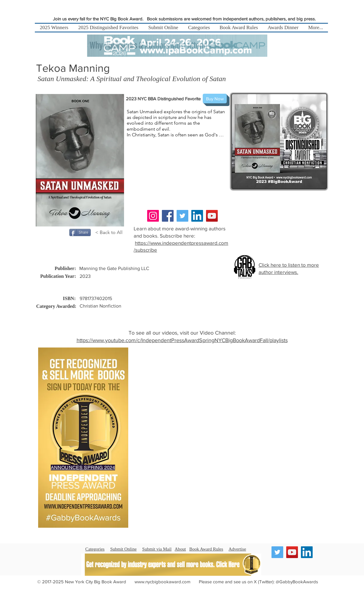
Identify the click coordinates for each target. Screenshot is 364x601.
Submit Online (123, 549)
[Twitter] (182, 216)
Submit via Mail (157, 549)
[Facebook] (168, 216)
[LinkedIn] (197, 216)
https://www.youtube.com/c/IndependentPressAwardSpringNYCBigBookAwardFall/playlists (182, 340)
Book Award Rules (206, 549)
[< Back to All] (110, 232)
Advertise (237, 549)
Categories (95, 549)
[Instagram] (153, 216)
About (180, 549)
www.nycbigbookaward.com (162, 582)
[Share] (80, 232)
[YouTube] (212, 216)
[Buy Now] (215, 99)
